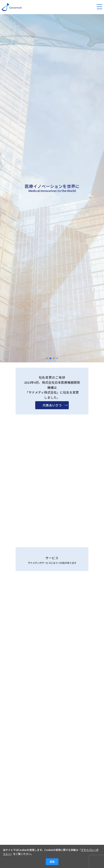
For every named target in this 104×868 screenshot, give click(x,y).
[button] (47, 358)
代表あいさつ (52, 415)
